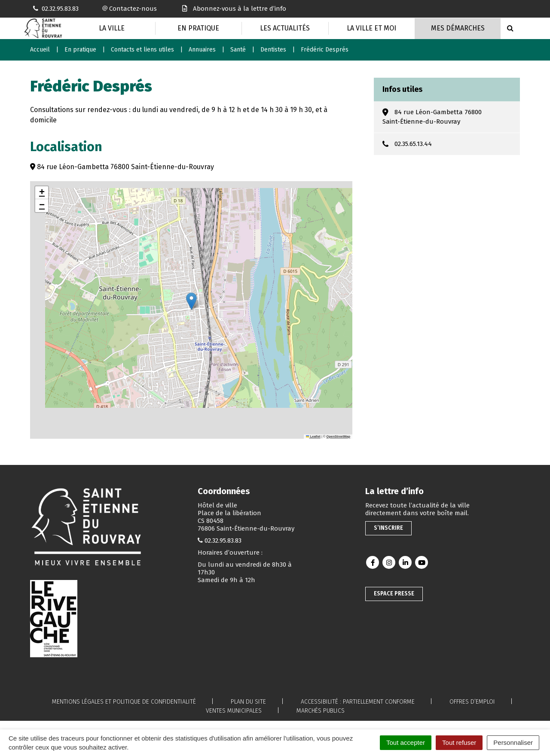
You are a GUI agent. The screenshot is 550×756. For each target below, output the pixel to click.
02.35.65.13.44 (413, 144)
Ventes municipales (234, 711)
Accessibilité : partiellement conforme (358, 702)
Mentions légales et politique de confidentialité (124, 702)
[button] (191, 301)
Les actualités (285, 28)
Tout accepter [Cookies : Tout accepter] (406, 742)
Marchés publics (321, 711)
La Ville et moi (371, 28)
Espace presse (394, 594)
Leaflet (313, 436)
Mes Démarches (458, 28)
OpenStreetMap (338, 436)
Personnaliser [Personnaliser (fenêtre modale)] (513, 742)
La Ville (112, 28)
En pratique (198, 28)
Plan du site (248, 702)
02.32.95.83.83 (223, 540)
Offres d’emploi (472, 702)
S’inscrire (388, 528)
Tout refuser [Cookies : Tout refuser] (459, 742)
